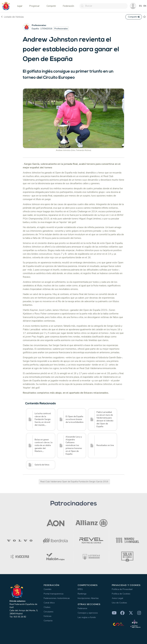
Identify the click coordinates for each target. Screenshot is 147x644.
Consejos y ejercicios (88, 613)
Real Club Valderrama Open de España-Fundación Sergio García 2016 (74, 482)
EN (145, 6)
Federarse (82, 608)
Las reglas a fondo (87, 617)
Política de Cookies (121, 594)
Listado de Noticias (13, 17)
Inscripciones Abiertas (88, 598)
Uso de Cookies (119, 603)
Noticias (48, 616)
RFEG (80, 589)
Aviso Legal (117, 598)
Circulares (49, 612)
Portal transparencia (54, 594)
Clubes (47, 607)
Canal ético (49, 603)
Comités (48, 589)
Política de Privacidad (122, 589)
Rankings (82, 594)
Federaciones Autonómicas (57, 598)
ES (141, 6)
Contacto (48, 621)
